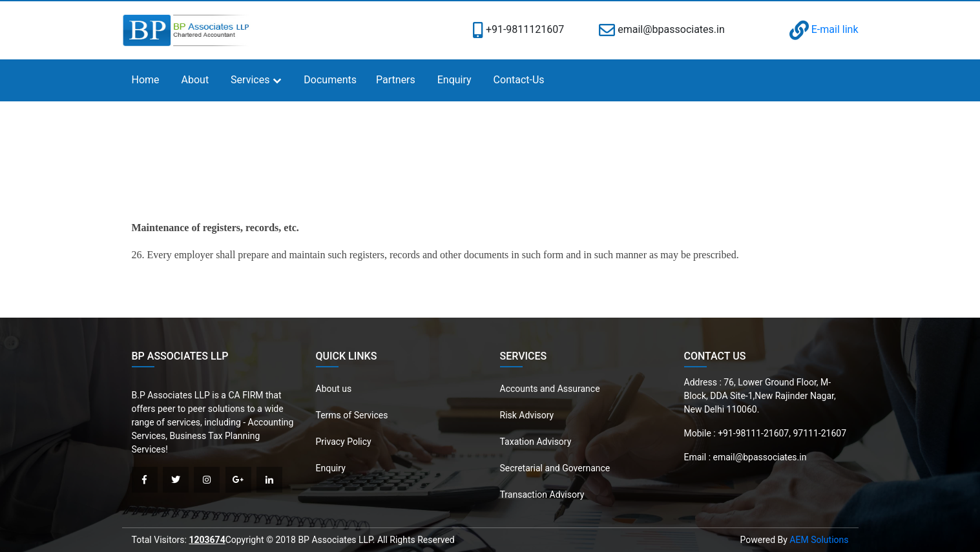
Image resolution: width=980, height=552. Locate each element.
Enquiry (454, 80)
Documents (330, 80)
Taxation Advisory (536, 442)
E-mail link (824, 29)
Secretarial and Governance (555, 468)
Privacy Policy (344, 442)
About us (334, 389)
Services (250, 80)
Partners (396, 80)
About (195, 80)
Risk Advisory (527, 415)
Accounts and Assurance (550, 389)
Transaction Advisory (542, 495)
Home (146, 80)
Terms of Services (352, 415)
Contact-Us (519, 80)
